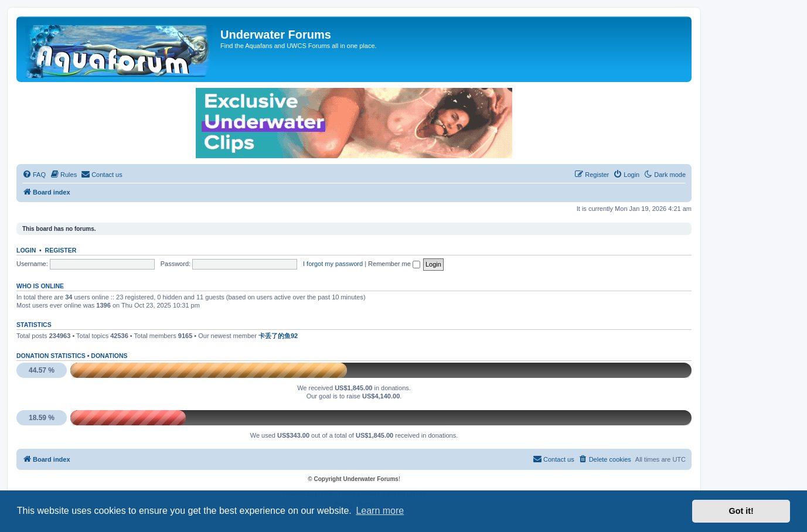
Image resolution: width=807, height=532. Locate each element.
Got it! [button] (741, 511)
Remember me (394, 264)
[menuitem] (34, 175)
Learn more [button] (380, 511)
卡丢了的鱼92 (278, 336)
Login (26, 250)
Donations (109, 356)
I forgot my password (333, 264)
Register (61, 250)
